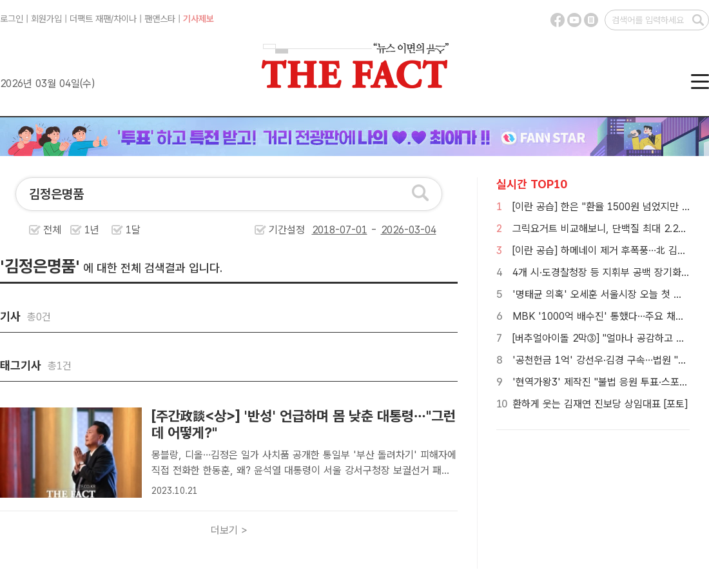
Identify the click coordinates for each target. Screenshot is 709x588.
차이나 (125, 19)
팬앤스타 (160, 19)
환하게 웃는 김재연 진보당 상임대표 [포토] (600, 404)
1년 (92, 230)
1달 (133, 230)
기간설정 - (353, 230)
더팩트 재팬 (90, 19)
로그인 (12, 19)
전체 (52, 230)
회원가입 (46, 19)
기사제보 (199, 19)
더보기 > (229, 530)
